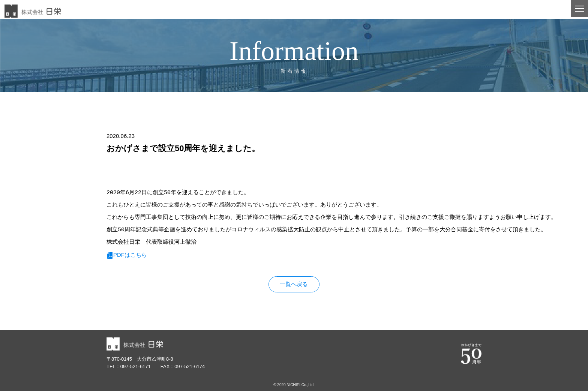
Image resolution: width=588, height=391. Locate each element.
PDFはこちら (130, 255)
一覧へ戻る (294, 284)
